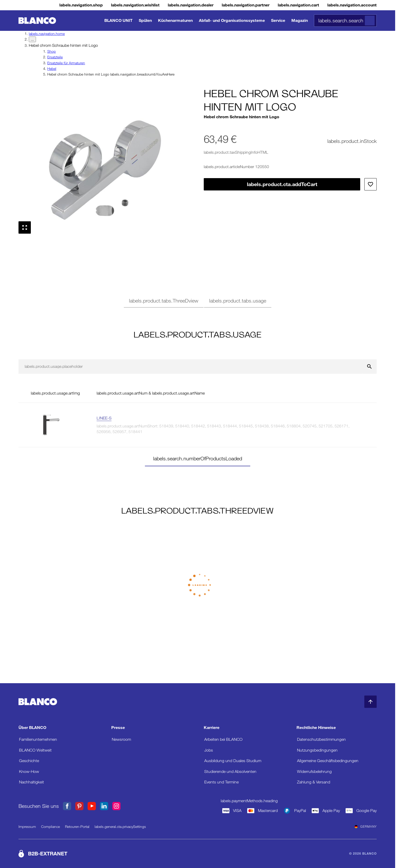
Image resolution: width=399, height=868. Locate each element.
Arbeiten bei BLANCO (223, 739)
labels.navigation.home (47, 34)
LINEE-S (104, 418)
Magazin (300, 20)
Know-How (29, 771)
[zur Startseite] (37, 21)
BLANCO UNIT (118, 20)
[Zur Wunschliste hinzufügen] (370, 184)
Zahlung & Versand (314, 782)
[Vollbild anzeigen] (25, 227)
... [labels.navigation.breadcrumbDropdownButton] (32, 39)
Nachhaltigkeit (31, 782)
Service (278, 20)
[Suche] (370, 21)
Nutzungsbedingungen (317, 750)
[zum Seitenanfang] (370, 702)
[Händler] (168, 5)
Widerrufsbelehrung (314, 771)
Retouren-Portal (77, 827)
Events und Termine (221, 782)
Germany (366, 827)
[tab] (164, 301)
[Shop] (46, 5)
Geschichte (29, 761)
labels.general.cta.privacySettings (120, 827)
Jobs (209, 750)
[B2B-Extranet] (229, 5)
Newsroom (121, 739)
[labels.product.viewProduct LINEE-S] (361, 425)
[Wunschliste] (106, 5)
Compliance (50, 827)
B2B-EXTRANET (48, 854)
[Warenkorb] (288, 5)
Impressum (27, 827)
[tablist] (198, 301)
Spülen (145, 20)
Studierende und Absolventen (230, 771)
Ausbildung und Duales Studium (233, 761)
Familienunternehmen (38, 739)
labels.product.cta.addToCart (282, 184)
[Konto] (348, 5)
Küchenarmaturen (175, 20)
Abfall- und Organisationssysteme (232, 20)
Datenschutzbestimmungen (321, 739)
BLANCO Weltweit (35, 750)
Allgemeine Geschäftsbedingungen (328, 761)
